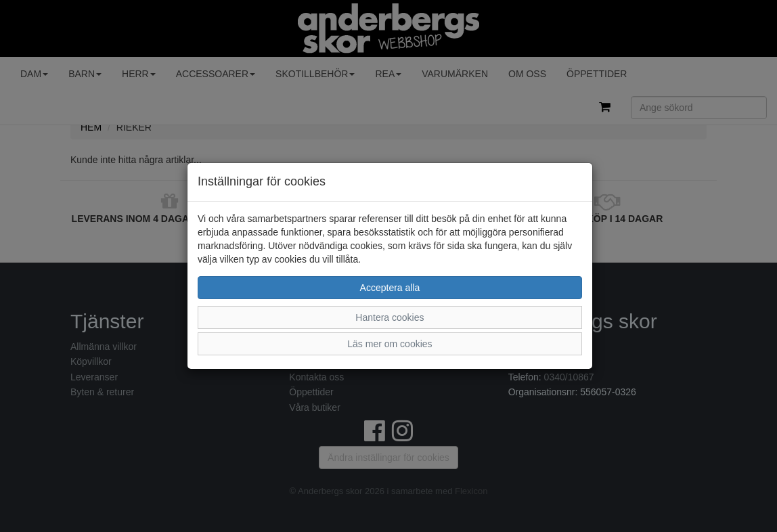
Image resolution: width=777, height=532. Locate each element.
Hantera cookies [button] (390, 317)
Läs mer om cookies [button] (390, 344)
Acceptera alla (390, 288)
